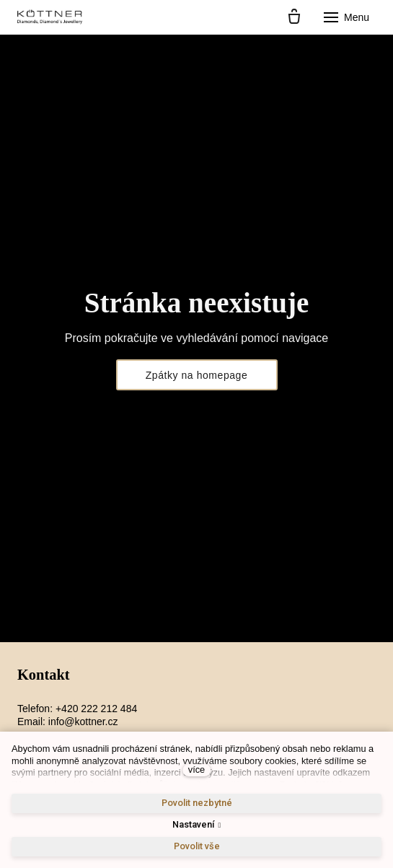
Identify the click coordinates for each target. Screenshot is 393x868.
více (196, 770)
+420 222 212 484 (96, 709)
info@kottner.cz (83, 722)
